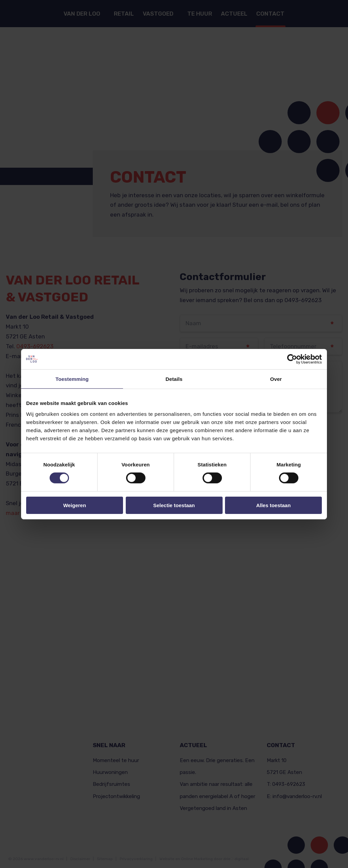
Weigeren (75, 505)
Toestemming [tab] (72, 379)
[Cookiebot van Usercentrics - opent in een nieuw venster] (292, 359)
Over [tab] (276, 379)
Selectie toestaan (174, 505)
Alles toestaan (274, 505)
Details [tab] (174, 379)
